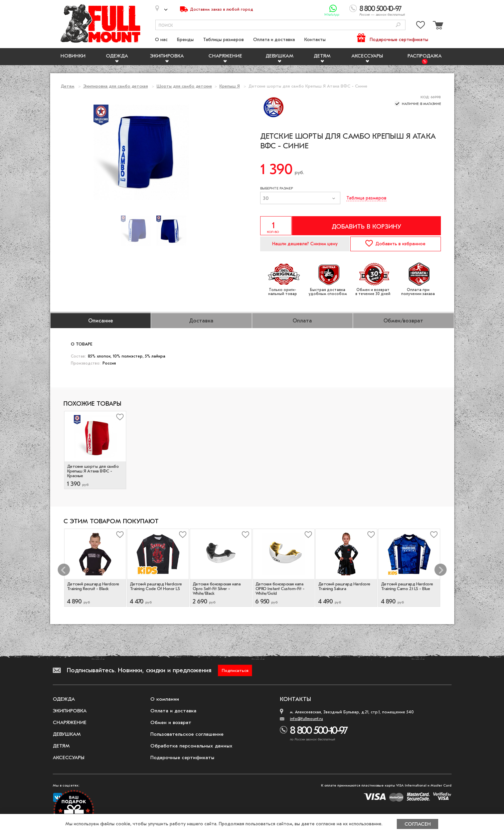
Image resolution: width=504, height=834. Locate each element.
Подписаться (235, 670)
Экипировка (167, 56)
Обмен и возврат (171, 722)
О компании (165, 699)
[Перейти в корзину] (437, 26)
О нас (161, 40)
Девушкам (280, 56)
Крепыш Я (230, 86)
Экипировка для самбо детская (116, 86)
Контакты (315, 40)
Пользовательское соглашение (187, 734)
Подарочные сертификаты (399, 40)
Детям (322, 56)
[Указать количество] (276, 226)
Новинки (73, 56)
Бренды (185, 40)
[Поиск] (398, 25)
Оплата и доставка (274, 40)
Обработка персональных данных (191, 746)
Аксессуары (367, 56)
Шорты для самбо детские (184, 86)
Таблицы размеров (223, 40)
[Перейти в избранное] (421, 26)
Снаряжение (225, 56)
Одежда (117, 56)
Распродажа (425, 56)
